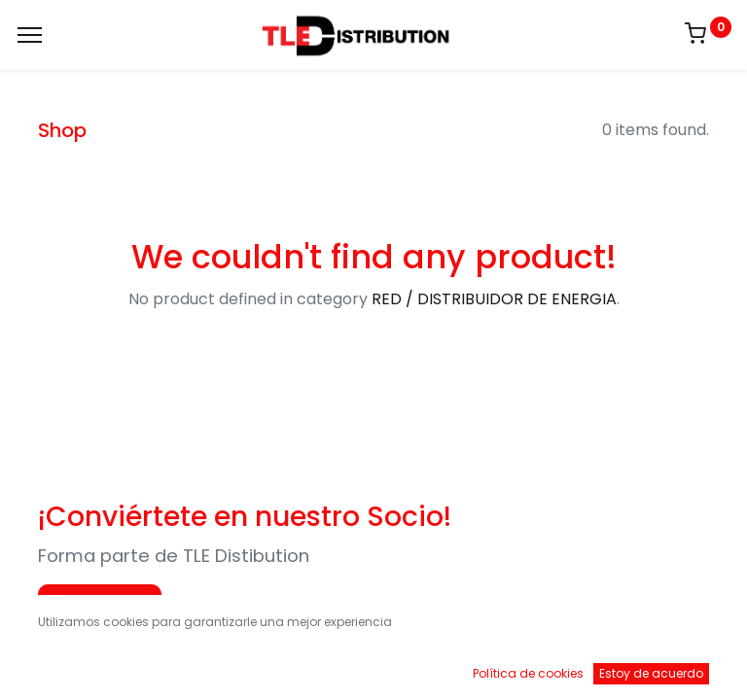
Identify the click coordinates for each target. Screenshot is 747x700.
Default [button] (566, 627)
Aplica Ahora (100, 602)
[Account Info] (683, 666)
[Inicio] (64, 666)
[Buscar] (218, 666)
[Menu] (30, 35)
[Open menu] (373, 671)
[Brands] (529, 666)
